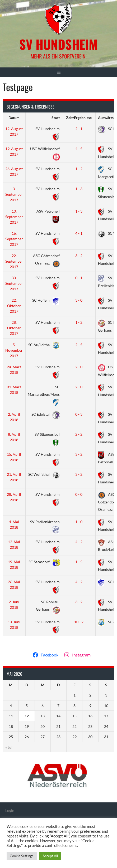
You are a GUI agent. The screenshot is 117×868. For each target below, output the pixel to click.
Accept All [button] (50, 856)
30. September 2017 (14, 283)
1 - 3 (79, 189)
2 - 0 (79, 367)
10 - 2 (79, 622)
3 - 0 (79, 300)
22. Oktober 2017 (14, 306)
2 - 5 (79, 345)
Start (56, 118)
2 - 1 (79, 129)
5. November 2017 (14, 350)
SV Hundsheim (58, 44)
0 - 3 (79, 414)
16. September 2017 (14, 239)
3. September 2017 (14, 194)
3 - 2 (79, 256)
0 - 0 (79, 494)
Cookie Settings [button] (22, 856)
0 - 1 (79, 278)
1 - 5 (79, 562)
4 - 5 (79, 149)
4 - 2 (79, 542)
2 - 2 (79, 434)
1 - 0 (79, 522)
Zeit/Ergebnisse (79, 118)
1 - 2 (79, 169)
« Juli (9, 747)
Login (10, 810)
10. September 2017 (14, 217)
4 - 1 (79, 233)
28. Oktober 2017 (14, 328)
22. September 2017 (14, 261)
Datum (14, 118)
